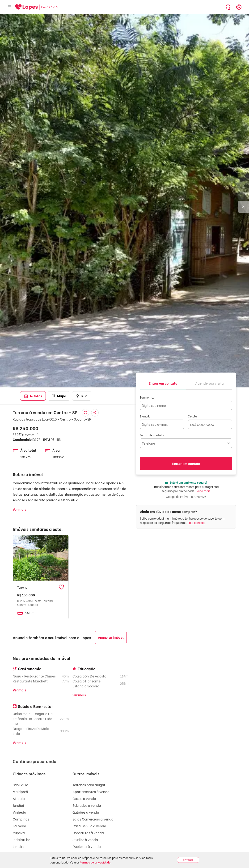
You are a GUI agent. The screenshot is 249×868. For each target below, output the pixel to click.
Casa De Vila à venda (89, 826)
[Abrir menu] (9, 7)
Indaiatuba (22, 840)
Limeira (19, 846)
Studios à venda (85, 840)
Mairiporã (20, 792)
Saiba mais (203, 491)
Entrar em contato (186, 464)
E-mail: (145, 416)
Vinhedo (19, 812)
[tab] (163, 383)
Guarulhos (21, 853)
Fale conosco (196, 523)
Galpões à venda (86, 812)
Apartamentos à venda (91, 792)
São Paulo (20, 785)
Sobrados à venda (87, 805)
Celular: (193, 416)
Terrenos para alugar (89, 785)
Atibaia (19, 798)
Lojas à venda (83, 853)
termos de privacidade (95, 862)
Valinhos (20, 860)
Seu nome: (147, 397)
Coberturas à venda (88, 833)
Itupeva (19, 833)
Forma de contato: (152, 435)
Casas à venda (84, 798)
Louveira (19, 826)
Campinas (21, 819)
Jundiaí (18, 805)
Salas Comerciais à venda (93, 819)
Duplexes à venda (87, 846)
